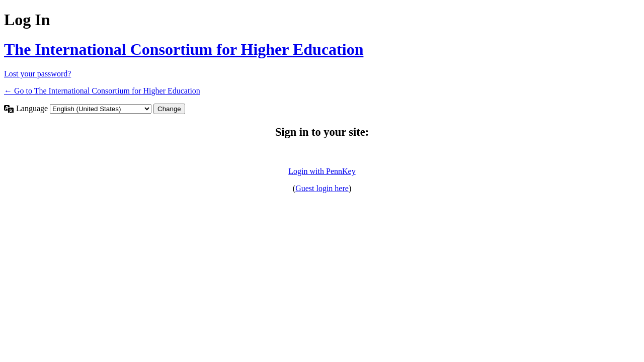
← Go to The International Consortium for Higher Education (102, 91)
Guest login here (322, 188)
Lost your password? (37, 74)
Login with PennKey (322, 171)
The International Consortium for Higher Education (184, 49)
